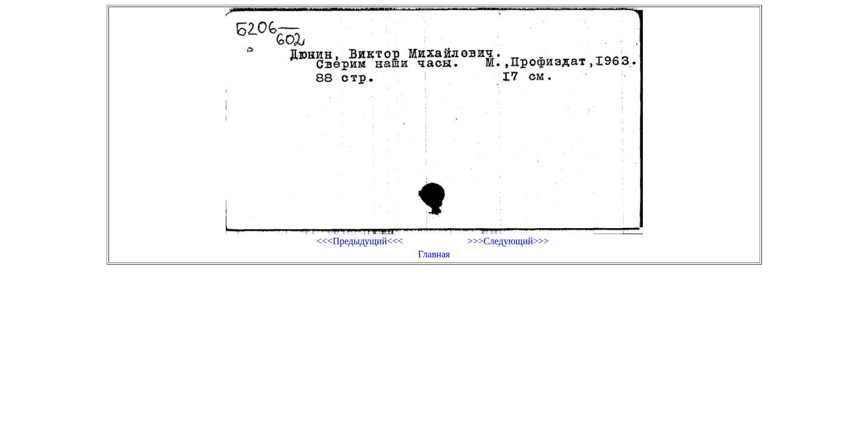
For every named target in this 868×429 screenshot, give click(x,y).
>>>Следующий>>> (508, 241)
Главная (434, 254)
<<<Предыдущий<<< (360, 241)
